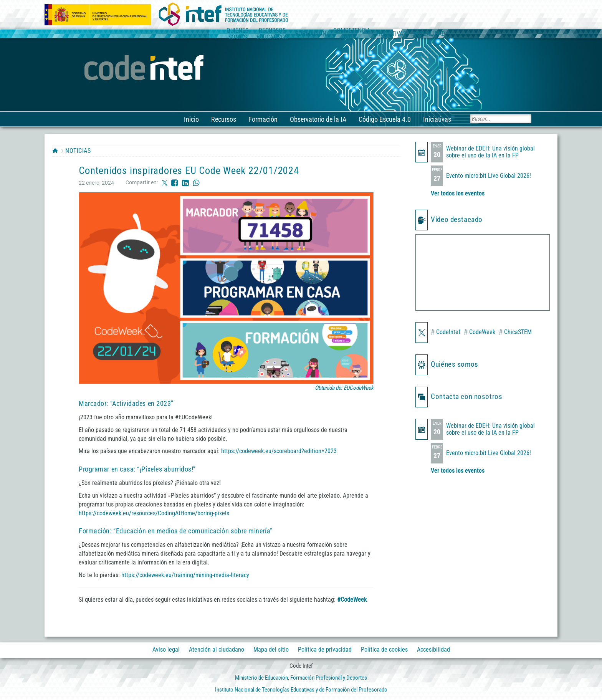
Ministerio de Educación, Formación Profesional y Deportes (301, 678)
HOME (55, 151)
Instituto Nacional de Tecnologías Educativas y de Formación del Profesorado (301, 690)
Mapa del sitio (271, 650)
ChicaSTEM (515, 332)
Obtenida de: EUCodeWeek (344, 388)
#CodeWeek (352, 600)
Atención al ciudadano (217, 650)
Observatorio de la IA (318, 119)
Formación (263, 119)
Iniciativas (437, 119)
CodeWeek (479, 332)
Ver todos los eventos (458, 193)
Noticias (78, 151)
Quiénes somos (454, 364)
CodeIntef (445, 332)
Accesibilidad (433, 650)
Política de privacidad (325, 650)
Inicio (191, 119)
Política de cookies (384, 650)
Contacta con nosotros (466, 396)
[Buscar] (501, 119)
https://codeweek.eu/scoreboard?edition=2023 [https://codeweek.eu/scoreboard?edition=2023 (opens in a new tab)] (279, 451)
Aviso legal (166, 650)
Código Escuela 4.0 (384, 119)
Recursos (223, 119)
